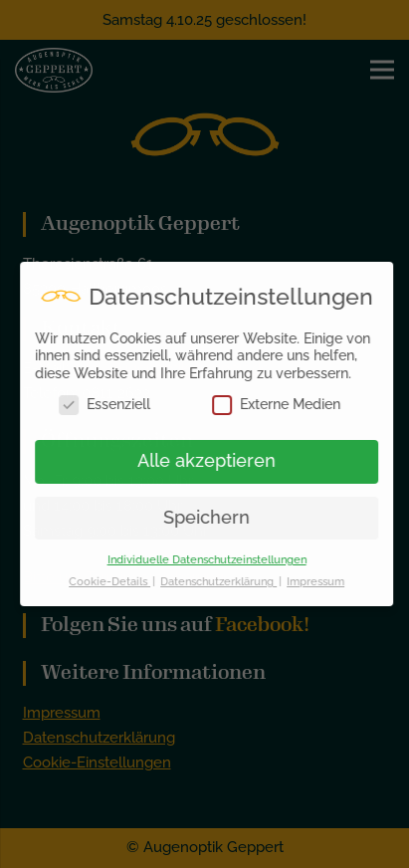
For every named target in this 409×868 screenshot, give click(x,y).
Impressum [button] (322, 581)
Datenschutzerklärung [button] (225, 581)
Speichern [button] (213, 518)
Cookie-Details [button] (116, 581)
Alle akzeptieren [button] (213, 461)
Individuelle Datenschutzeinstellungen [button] (214, 559)
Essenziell (112, 405)
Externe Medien (284, 405)
